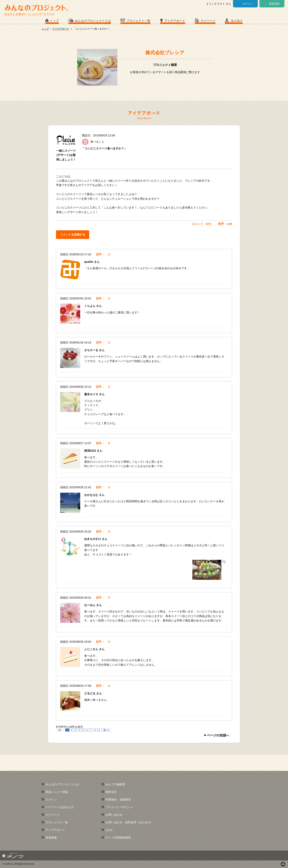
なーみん (90, 605)
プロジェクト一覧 (138, 21)
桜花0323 (90, 451)
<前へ (60, 730)
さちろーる (92, 350)
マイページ (208, 21)
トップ (54, 21)
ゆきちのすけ (93, 539)
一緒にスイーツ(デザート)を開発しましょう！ (66, 155)
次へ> (106, 730)
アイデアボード (175, 21)
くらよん (90, 306)
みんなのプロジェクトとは (93, 21)
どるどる (90, 693)
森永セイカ (92, 394)
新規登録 (274, 4)
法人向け (237, 21)
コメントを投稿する (73, 235)
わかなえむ (92, 495)
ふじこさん (92, 649)
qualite (89, 262)
